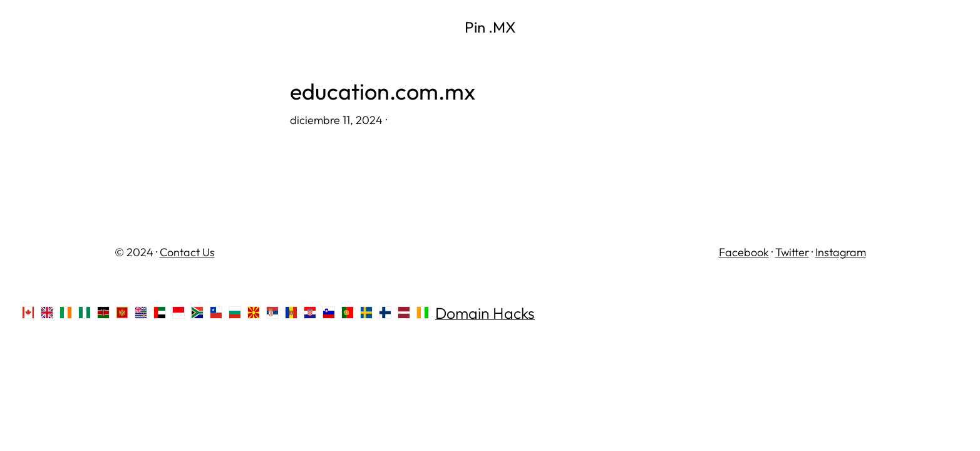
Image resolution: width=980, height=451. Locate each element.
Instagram (841, 252)
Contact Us (187, 252)
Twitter (792, 252)
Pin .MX (490, 27)
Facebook (744, 252)
